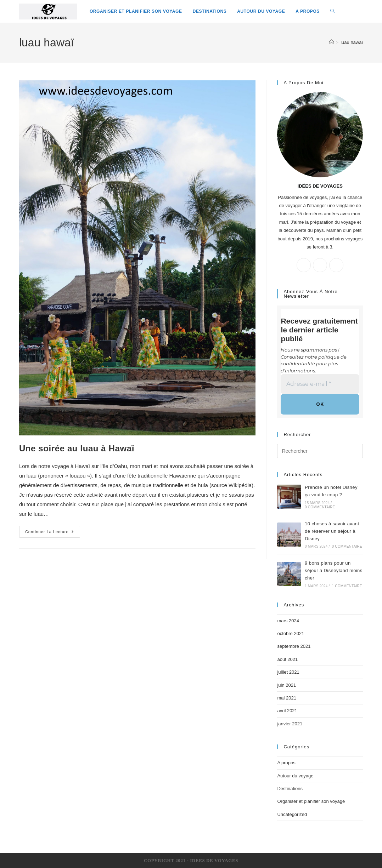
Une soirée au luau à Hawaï (77, 448)
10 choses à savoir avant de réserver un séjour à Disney (332, 531)
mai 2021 (286, 698)
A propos (286, 763)
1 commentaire (347, 586)
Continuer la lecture (50, 532)
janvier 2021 (290, 724)
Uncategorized (292, 814)
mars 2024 (288, 621)
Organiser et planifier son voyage (311, 801)
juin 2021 (286, 685)
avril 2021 (287, 711)
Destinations (290, 789)
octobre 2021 (291, 633)
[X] (304, 265)
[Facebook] (320, 265)
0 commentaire (320, 507)
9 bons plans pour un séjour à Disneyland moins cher (333, 570)
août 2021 (287, 659)
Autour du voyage (295, 776)
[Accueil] (332, 42)
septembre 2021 (294, 646)
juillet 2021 (288, 672)
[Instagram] (336, 265)
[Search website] (332, 11)
